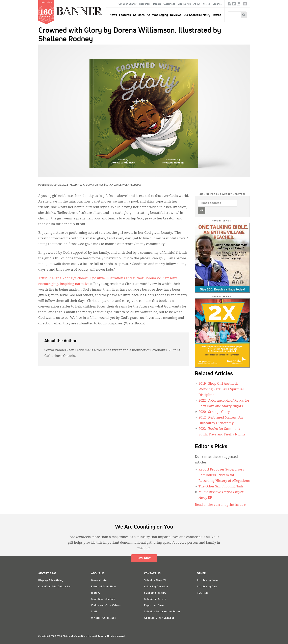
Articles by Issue (208, 581)
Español (217, 4)
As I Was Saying (157, 15)
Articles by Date (207, 587)
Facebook (230, 5)
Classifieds (169, 4)
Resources (145, 4)
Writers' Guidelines (103, 618)
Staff (94, 612)
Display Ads (184, 4)
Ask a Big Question (156, 587)
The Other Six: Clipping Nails (221, 487)
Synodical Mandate (103, 599)
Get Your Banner (127, 4)
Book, (90, 185)
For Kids (98, 185)
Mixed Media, (78, 185)
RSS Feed (203, 593)
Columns (139, 15)
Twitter (234, 5)
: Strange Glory (214, 412)
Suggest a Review (155, 593)
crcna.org (245, 4)
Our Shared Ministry (197, 15)
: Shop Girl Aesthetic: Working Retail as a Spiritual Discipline (221, 390)
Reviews (176, 15)
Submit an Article (155, 599)
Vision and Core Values (106, 606)
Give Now (144, 558)
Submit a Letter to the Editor (162, 612)
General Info (99, 581)
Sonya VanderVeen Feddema (123, 185)
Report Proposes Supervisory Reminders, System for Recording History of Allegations (224, 475)
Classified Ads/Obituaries (55, 587)
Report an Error (154, 606)
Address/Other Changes (159, 618)
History (96, 593)
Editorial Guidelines (104, 587)
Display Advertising (51, 581)
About (197, 4)
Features (125, 15)
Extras (217, 15)
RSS (238, 5)
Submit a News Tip (156, 581)
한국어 (206, 4)
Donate (157, 4)
